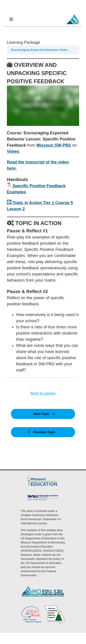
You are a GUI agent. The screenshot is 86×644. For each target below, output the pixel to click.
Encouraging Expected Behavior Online (40, 50)
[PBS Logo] (55, 607)
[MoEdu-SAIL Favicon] (73, 14)
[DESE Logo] (43, 476)
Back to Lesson (43, 393)
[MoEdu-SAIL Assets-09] (43, 496)
